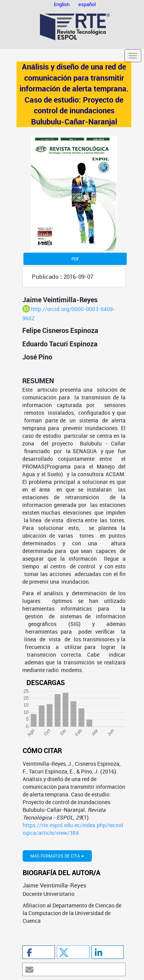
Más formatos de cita (57, 856)
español (87, 4)
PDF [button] (75, 259)
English (62, 4)
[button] (39, 952)
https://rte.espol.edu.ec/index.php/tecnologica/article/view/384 (73, 829)
